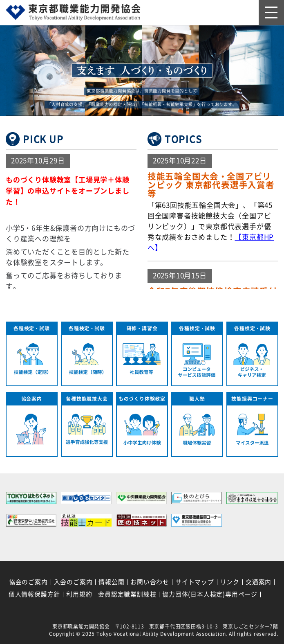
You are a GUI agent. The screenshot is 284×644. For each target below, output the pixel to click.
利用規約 (79, 594)
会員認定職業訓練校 (127, 594)
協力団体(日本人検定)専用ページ (210, 594)
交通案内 (258, 582)
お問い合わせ (150, 582)
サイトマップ (195, 582)
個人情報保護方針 (34, 594)
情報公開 (111, 582)
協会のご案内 (28, 582)
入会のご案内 (73, 582)
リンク (230, 582)
